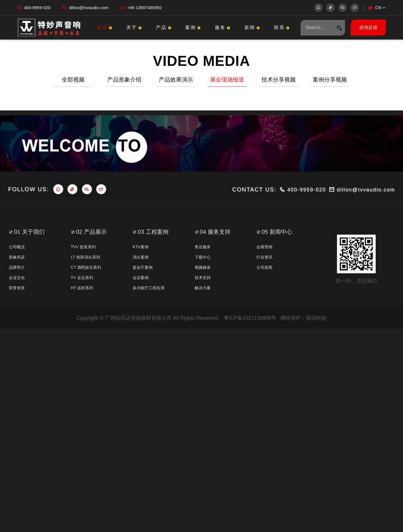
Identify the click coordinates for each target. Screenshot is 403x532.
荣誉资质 (17, 306)
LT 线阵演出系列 (86, 275)
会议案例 (141, 295)
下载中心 (203, 275)
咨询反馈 (368, 27)
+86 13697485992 (144, 8)
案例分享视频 (330, 81)
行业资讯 (264, 275)
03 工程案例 (153, 250)
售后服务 (203, 265)
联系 (282, 27)
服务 (223, 27)
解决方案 (203, 306)
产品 (164, 27)
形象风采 (17, 275)
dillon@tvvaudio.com (89, 8)
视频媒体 (203, 285)
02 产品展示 (91, 250)
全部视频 (73, 81)
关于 (135, 27)
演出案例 (141, 275)
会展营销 (264, 265)
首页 (105, 27)
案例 (194, 27)
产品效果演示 (176, 81)
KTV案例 (140, 265)
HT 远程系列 (82, 306)
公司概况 (17, 265)
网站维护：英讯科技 (303, 336)
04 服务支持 (215, 250)
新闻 (253, 27)
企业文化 (17, 295)
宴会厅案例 (143, 285)
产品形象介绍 (124, 81)
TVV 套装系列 (83, 265)
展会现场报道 (227, 81)
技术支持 (203, 295)
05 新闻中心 (277, 250)
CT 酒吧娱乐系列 (86, 285)
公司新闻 (264, 285)
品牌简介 (17, 285)
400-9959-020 (37, 8)
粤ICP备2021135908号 (250, 336)
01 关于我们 (29, 250)
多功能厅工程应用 (149, 306)
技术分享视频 (279, 81)
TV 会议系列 (82, 295)
